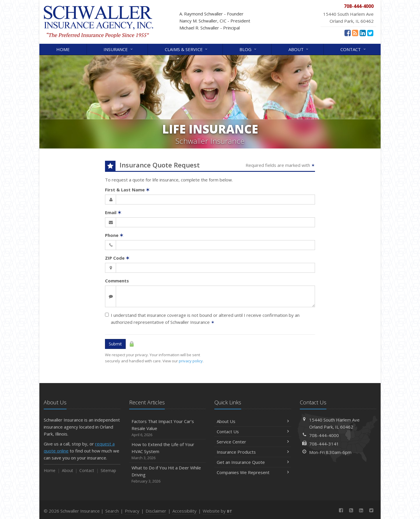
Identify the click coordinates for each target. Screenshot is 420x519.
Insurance (118, 49)
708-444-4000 (324, 435)
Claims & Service (187, 49)
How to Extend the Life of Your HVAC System (168, 451)
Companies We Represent (253, 472)
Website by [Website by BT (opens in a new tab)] (217, 511)
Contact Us (253, 431)
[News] (355, 33)
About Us (253, 421)
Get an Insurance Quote (253, 462)
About (299, 49)
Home (63, 49)
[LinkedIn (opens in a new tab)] (363, 33)
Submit (115, 344)
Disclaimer (156, 511)
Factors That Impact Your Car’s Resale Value (168, 428)
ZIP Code (117, 258)
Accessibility (184, 511)
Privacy (132, 511)
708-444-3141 (324, 444)
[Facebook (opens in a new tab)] (348, 33)
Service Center (253, 442)
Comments (117, 281)
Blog (248, 49)
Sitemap (108, 470)
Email (113, 212)
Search (112, 511)
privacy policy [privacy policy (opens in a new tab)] (191, 361)
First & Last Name (127, 190)
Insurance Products (253, 452)
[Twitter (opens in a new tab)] (370, 33)
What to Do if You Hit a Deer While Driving (168, 475)
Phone (114, 235)
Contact (353, 49)
